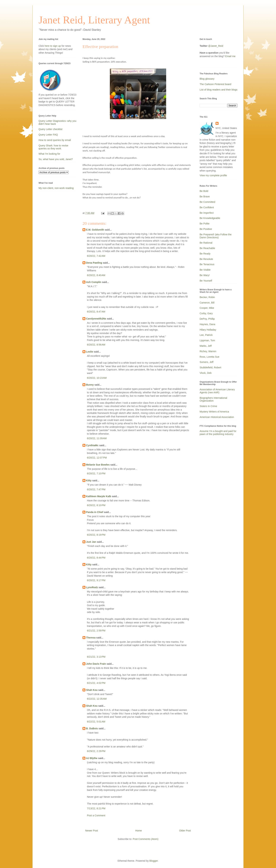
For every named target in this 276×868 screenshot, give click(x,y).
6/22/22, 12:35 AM (97, 699)
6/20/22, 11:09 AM (97, 438)
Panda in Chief (95, 512)
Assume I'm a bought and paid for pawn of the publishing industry (218, 433)
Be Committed (207, 202)
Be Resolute (206, 259)
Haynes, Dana (207, 324)
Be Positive (206, 229)
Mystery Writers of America (214, 412)
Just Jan (91, 542)
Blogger (154, 861)
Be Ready (205, 254)
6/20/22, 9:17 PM (96, 580)
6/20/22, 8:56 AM (96, 345)
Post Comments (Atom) (145, 839)
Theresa (91, 638)
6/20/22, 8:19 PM (96, 535)
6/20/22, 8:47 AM (96, 312)
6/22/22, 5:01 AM (96, 722)
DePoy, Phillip (207, 319)
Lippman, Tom (207, 340)
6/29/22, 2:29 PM (96, 751)
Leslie (90, 352)
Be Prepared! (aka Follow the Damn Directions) (216, 236)
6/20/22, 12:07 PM (97, 458)
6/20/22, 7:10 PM (96, 473)
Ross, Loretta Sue (209, 357)
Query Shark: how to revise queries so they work (53, 147)
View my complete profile (213, 175)
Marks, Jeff (206, 346)
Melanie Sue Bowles (98, 465)
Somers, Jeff (206, 362)
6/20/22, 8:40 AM (96, 275)
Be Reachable (207, 248)
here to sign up (53, 46)
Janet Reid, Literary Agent (94, 20)
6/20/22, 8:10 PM (96, 505)
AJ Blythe (92, 758)
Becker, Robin (207, 297)
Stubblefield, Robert (210, 367)
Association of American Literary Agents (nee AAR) (217, 391)
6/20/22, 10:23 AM (97, 378)
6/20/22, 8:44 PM (96, 558)
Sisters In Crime (208, 406)
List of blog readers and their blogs (219, 90)
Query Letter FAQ (48, 135)
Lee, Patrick (206, 335)
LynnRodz (92, 587)
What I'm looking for (49, 154)
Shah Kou (92, 690)
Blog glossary (207, 79)
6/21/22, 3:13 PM (96, 657)
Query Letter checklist (50, 129)
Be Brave (205, 196)
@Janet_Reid (216, 46)
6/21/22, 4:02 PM (96, 683)
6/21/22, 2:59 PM (96, 631)
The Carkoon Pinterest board (215, 84)
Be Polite (205, 224)
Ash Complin (94, 282)
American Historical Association (217, 417)
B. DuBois (92, 728)
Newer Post (92, 831)
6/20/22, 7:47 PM (96, 489)
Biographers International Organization (213, 399)
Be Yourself (206, 281)
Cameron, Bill (207, 303)
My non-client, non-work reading (56, 188)
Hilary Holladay (208, 330)
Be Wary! (205, 275)
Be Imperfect (207, 213)
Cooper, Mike (207, 308)
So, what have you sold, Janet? (56, 159)
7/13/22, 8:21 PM (96, 808)
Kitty (89, 480)
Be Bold (204, 191)
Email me (230, 56)
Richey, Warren (208, 351)
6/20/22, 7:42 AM (96, 256)
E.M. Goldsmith (95, 230)
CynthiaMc (92, 445)
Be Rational (206, 243)
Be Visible (205, 270)
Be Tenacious (207, 264)
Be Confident (207, 207)
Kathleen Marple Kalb (99, 496)
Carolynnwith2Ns (96, 319)
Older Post (185, 831)
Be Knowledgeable (210, 218)
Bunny (90, 385)
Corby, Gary (206, 313)
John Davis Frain (96, 664)
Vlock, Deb (206, 373)
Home (138, 831)
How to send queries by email (55, 140)
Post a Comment (96, 815)
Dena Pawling (94, 263)
